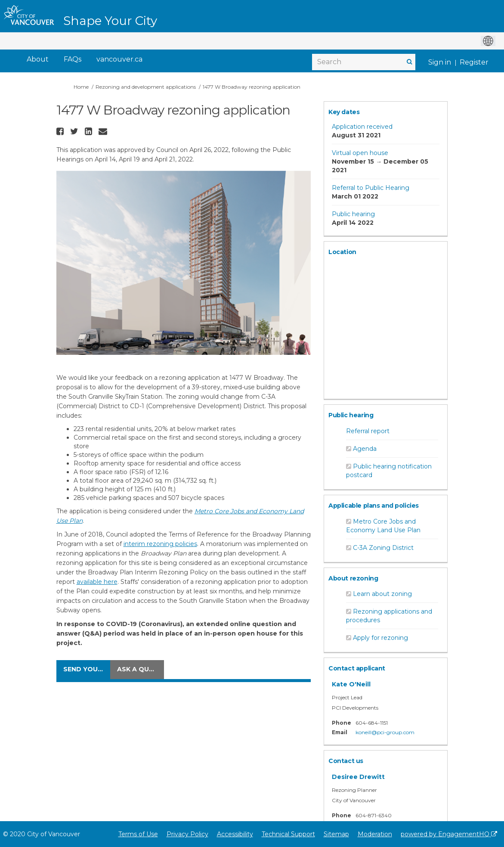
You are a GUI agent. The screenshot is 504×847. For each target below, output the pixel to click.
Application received (362, 127)
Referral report (368, 431)
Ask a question (141, 669)
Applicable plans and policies (374, 506)
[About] (38, 60)
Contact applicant (357, 668)
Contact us (346, 761)
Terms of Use (138, 834)
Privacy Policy (187, 834)
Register (474, 62)
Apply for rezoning (380, 638)
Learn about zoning (382, 594)
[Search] (364, 62)
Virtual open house (360, 153)
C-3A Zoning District (383, 548)
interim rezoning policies (160, 544)
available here (97, 582)
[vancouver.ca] (119, 60)
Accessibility (235, 834)
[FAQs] (73, 60)
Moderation (375, 834)
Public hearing (353, 214)
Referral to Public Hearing (371, 188)
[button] (61, 131)
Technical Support (288, 834)
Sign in (440, 62)
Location (342, 252)
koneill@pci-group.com (385, 732)
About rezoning (353, 578)
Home (81, 87)
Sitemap (336, 834)
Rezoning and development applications (146, 87)
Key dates (344, 112)
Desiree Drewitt (358, 777)
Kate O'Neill (351, 684)
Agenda (365, 449)
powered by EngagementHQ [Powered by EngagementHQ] (449, 834)
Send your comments (87, 669)
